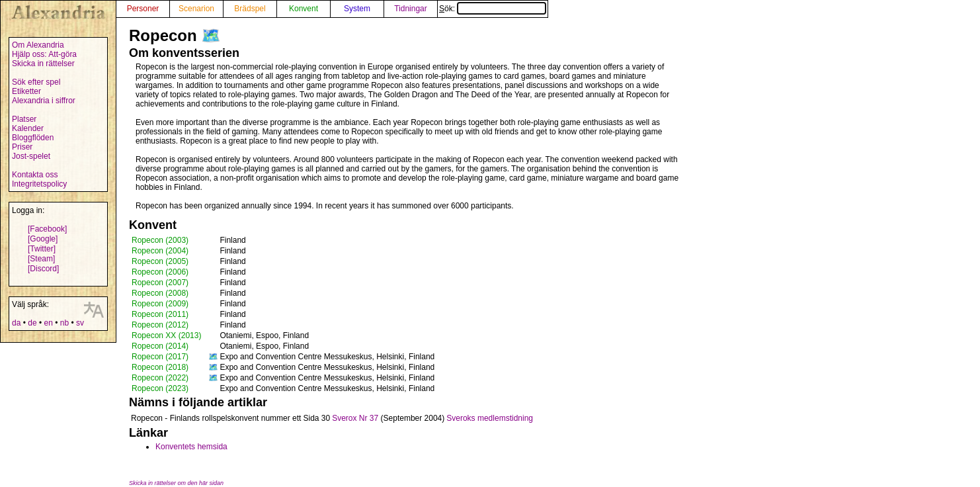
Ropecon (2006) (160, 272)
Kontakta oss (35, 175)
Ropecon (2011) (160, 314)
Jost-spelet (31, 156)
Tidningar (411, 9)
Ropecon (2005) (160, 261)
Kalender (28, 128)
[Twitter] (42, 249)
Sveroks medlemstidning (490, 418)
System (357, 9)
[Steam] (41, 259)
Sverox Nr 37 (355, 418)
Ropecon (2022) (160, 378)
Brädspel (250, 9)
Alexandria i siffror (44, 101)
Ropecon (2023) (160, 388)
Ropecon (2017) (160, 357)
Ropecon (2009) (160, 304)
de (32, 323)
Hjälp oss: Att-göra (44, 54)
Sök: (493, 9)
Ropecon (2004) (160, 251)
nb (64, 323)
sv (80, 323)
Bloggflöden (33, 138)
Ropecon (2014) (160, 346)
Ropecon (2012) (160, 325)
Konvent (304, 9)
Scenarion (196, 9)
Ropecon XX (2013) (166, 335)
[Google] (43, 239)
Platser (24, 119)
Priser (22, 147)
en (48, 323)
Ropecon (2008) (160, 293)
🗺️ (211, 35)
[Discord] (43, 269)
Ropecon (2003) (160, 240)
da (16, 323)
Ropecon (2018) (160, 367)
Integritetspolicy (39, 184)
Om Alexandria (38, 45)
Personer (143, 9)
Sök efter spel (36, 82)
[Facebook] (47, 229)
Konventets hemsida (191, 447)
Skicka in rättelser (43, 64)
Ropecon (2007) (160, 283)
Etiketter (26, 91)
